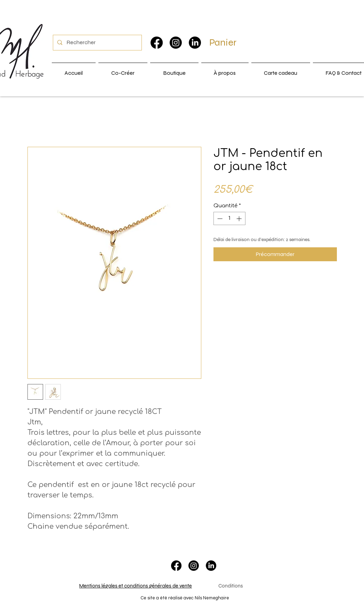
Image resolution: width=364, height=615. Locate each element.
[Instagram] (176, 43)
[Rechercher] (97, 43)
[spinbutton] (229, 219)
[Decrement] (219, 219)
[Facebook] (157, 43)
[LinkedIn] (195, 43)
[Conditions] (231, 586)
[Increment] (240, 219)
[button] (231, 42)
